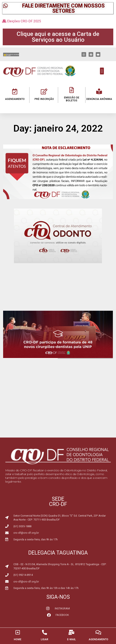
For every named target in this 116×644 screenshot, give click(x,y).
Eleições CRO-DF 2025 (22, 21)
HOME (18, 639)
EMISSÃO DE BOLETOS (72, 99)
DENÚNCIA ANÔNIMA (99, 99)
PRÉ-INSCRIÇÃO (44, 99)
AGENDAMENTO (15, 99)
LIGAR (45, 639)
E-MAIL (71, 639)
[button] (58, 8)
